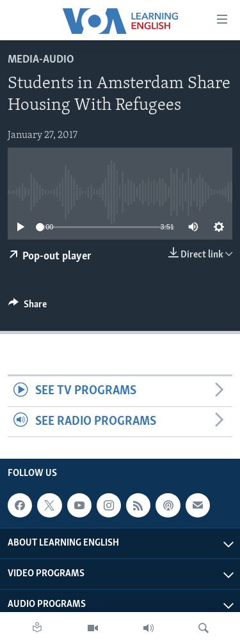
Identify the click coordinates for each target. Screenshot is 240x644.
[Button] (28, 307)
